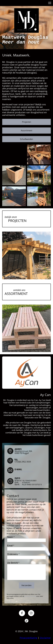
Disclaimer (45, 638)
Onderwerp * (13, 554)
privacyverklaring (30, 596)
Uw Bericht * (13, 563)
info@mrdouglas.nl (24, 471)
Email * (11, 546)
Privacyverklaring (29, 638)
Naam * (11, 537)
